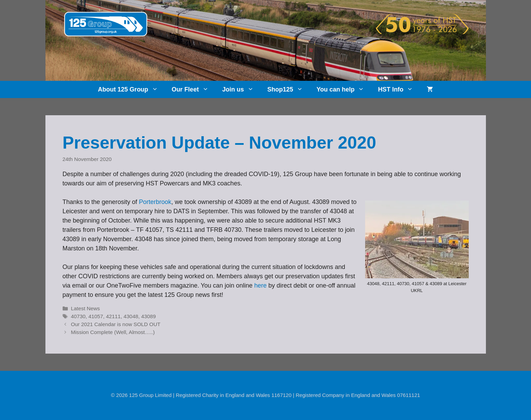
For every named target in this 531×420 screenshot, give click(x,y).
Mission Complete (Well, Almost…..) (113, 332)
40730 (78, 316)
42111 (113, 316)
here (261, 286)
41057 (96, 316)
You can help (344, 89)
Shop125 (289, 89)
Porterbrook (155, 202)
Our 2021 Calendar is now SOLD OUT (116, 324)
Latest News (85, 308)
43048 (131, 316)
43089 (148, 316)
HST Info (399, 89)
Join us (241, 89)
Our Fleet (194, 89)
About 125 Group (131, 89)
